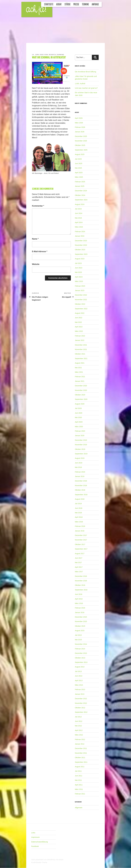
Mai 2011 (78, 780)
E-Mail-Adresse (40, 251)
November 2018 (81, 485)
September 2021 (81, 359)
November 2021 (81, 349)
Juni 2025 (79, 163)
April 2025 (79, 173)
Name (35, 239)
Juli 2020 (78, 408)
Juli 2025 (78, 159)
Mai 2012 (78, 726)
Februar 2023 (80, 286)
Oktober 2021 (80, 354)
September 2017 (81, 549)
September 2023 (81, 254)
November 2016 (81, 581)
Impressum (35, 837)
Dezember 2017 (81, 535)
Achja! (59, 4)
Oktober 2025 (80, 145)
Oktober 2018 (80, 490)
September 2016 (81, 590)
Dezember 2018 (81, 481)
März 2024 (79, 227)
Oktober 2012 (80, 708)
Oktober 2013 (80, 658)
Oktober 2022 (80, 304)
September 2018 (81, 495)
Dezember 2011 (81, 748)
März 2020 (79, 427)
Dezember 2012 (81, 699)
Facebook (35, 846)
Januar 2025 (80, 186)
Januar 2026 (80, 132)
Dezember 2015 (81, 617)
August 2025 (80, 154)
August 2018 (80, 499)
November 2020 (81, 390)
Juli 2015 (78, 635)
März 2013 (79, 685)
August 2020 (80, 404)
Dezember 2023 (81, 241)
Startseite (49, 4)
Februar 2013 (80, 689)
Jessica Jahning (56, 55)
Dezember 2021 (81, 345)
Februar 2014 (80, 649)
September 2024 (81, 200)
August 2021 (80, 363)
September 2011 (81, 762)
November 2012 (81, 703)
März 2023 (79, 281)
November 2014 (81, 644)
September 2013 (81, 662)
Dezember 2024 (81, 191)
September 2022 (81, 309)
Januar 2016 (80, 612)
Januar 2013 (80, 694)
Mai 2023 (78, 272)
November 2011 (81, 753)
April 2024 (79, 222)
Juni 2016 (79, 594)
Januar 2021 (80, 381)
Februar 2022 (80, 336)
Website (36, 264)
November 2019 (81, 445)
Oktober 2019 (80, 449)
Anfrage (95, 4)
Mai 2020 (78, 417)
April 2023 (79, 277)
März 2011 (79, 789)
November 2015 (81, 621)
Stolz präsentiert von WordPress (44, 860)
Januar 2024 (80, 236)
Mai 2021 (78, 368)
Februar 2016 (80, 608)
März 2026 (79, 123)
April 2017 (79, 567)
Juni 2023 (79, 268)
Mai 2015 (78, 640)
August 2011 (80, 767)
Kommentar (38, 206)
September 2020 (81, 399)
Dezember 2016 (81, 576)
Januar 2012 (80, 744)
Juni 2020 (79, 413)
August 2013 (80, 667)
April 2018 (79, 517)
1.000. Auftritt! (80, 84)
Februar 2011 (80, 794)
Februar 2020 (80, 431)
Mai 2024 (78, 218)
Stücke (67, 4)
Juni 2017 (79, 558)
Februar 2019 (80, 472)
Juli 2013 (78, 671)
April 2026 (79, 118)
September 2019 (81, 454)
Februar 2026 (80, 127)
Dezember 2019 (81, 440)
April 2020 (79, 422)
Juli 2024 (78, 209)
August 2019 (80, 458)
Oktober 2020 (80, 395)
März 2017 (79, 572)
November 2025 (81, 141)
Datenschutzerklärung (40, 842)
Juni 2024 (79, 213)
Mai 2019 (78, 467)
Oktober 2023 (80, 250)
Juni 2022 (79, 318)
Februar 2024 (80, 232)
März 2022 (79, 331)
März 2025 (79, 177)
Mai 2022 (78, 322)
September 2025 (81, 150)
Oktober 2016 (80, 585)
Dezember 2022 (81, 295)
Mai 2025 (78, 168)
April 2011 (79, 785)
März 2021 (79, 372)
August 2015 (80, 631)
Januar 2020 (80, 436)
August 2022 (80, 313)
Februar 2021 (80, 377)
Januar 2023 (80, 290)
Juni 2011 (79, 776)
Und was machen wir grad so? (86, 88)
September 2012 (81, 712)
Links (33, 833)
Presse (76, 4)
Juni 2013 (79, 676)
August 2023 (80, 259)
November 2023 (81, 245)
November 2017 (81, 540)
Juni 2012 (79, 721)
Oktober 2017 (80, 544)
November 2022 (81, 300)
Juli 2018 (78, 504)
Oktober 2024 (80, 195)
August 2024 (80, 204)
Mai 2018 (78, 513)
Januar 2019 (80, 476)
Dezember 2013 (81, 653)
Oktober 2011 (80, 758)
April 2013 (79, 681)
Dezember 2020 (81, 386)
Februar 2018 (80, 526)
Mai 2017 (78, 562)
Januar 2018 (80, 531)
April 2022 (79, 327)
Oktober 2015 (80, 626)
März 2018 (79, 522)
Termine (85, 4)
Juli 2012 (78, 717)
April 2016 (79, 599)
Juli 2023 (78, 263)
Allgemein (79, 808)
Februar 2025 (80, 182)
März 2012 (79, 735)
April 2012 (79, 730)
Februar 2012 (80, 739)
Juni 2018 (79, 508)
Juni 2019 (79, 463)
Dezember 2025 (81, 136)
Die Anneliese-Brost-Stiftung (86, 72)
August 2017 (80, 554)
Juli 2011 (78, 771)
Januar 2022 (80, 340)
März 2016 (79, 603)
